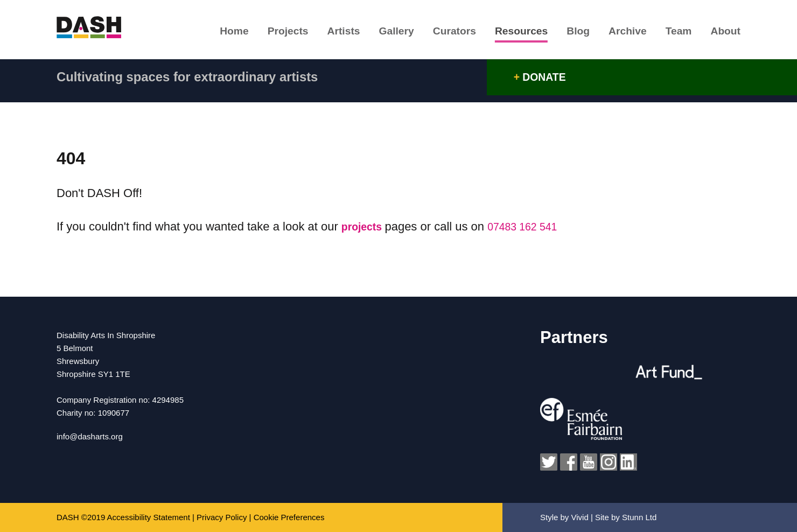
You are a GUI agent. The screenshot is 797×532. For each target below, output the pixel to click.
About (727, 33)
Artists (326, 33)
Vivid (580, 517)
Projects (268, 33)
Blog (570, 33)
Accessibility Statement (149, 517)
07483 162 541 (533, 226)
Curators (442, 33)
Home (211, 33)
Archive (622, 33)
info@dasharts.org (90, 436)
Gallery (381, 33)
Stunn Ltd (639, 517)
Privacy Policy (222, 517)
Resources (511, 33)
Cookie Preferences (289, 517)
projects (366, 226)
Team (677, 33)
